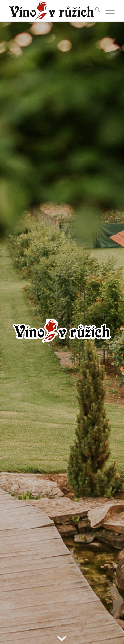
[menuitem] (95, 11)
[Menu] (107, 11)
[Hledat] (95, 11)
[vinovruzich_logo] (52, 11)
